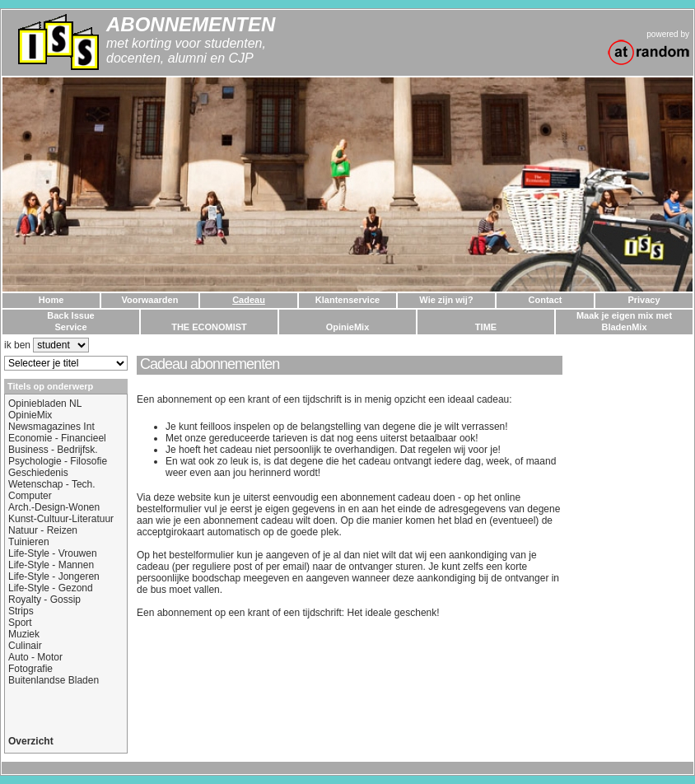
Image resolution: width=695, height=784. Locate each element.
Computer (30, 496)
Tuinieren (29, 542)
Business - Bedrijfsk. (53, 450)
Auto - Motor (35, 657)
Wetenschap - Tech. (52, 484)
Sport (20, 623)
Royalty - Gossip (44, 600)
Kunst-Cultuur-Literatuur (61, 519)
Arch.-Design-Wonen (54, 507)
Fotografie (30, 669)
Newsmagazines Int (51, 427)
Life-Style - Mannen (51, 565)
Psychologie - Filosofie (58, 461)
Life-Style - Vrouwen (53, 553)
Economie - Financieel (57, 438)
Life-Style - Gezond (51, 588)
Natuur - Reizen (43, 530)
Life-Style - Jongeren (54, 576)
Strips (21, 611)
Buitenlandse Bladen (54, 680)
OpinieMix (30, 415)
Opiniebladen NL (45, 404)
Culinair (25, 646)
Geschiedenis (38, 473)
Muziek (24, 634)
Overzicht (31, 741)
